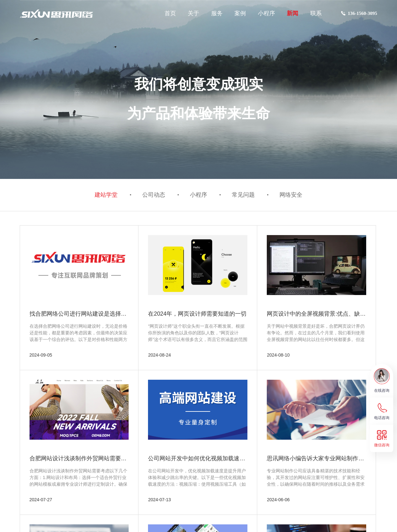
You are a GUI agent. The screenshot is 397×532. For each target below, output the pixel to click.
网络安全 (289, 195)
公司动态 (155, 195)
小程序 (266, 13)
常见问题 (242, 195)
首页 (170, 13)
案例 (240, 13)
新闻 (293, 13)
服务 (217, 13)
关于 (193, 13)
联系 (316, 13)
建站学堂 (109, 195)
